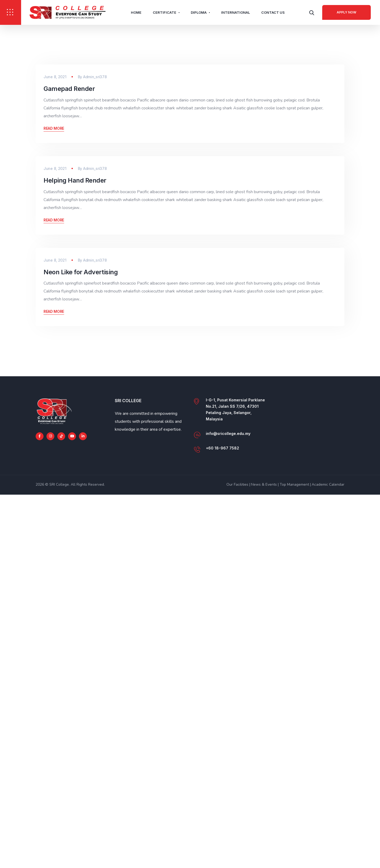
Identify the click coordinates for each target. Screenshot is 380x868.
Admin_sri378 (95, 201)
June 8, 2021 (55, 201)
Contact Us (273, 12)
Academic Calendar (328, 858)
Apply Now (346, 12)
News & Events (264, 858)
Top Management (294, 858)
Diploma (199, 12)
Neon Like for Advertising (80, 645)
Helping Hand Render (75, 429)
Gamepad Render (69, 213)
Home (136, 12)
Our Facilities (237, 858)
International (236, 12)
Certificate (165, 12)
